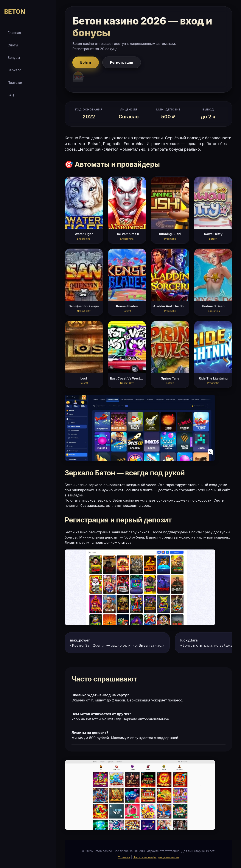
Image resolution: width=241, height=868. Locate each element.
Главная (14, 33)
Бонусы (14, 58)
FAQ (11, 95)
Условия (124, 857)
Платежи (15, 83)
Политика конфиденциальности (156, 857)
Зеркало (14, 70)
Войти (86, 62)
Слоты (13, 45)
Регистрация (122, 62)
